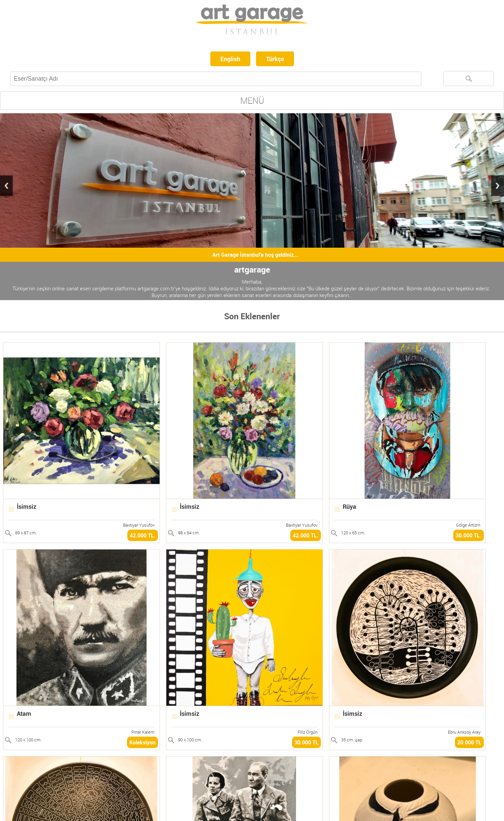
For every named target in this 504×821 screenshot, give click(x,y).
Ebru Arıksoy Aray (464, 732)
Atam (24, 713)
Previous (6, 186)
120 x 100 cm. (28, 740)
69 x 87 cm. (26, 533)
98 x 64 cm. (189, 533)
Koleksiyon (142, 742)
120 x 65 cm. (353, 533)
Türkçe (275, 59)
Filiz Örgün (308, 732)
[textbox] (216, 79)
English (230, 59)
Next (498, 186)
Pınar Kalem (143, 732)
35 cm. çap (352, 740)
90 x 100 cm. (190, 740)
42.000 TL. (143, 535)
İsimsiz (27, 506)
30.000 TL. (469, 535)
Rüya (349, 506)
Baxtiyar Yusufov (139, 525)
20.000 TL (469, 742)
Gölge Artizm (468, 525)
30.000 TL (306, 742)
